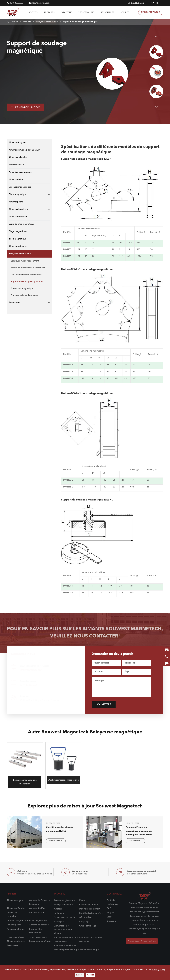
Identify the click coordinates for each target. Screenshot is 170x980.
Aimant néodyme (17, 143)
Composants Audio (89, 905)
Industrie (66, 12)
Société (125, 12)
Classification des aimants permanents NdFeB (57, 829)
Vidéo (110, 917)
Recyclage (84, 922)
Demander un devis (26, 107)
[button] (156, 36)
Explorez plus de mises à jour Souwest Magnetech (85, 808)
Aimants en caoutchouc (20, 172)
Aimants (12, 894)
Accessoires (15, 303)
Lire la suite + (53, 841)
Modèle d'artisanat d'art (91, 913)
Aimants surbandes (18, 246)
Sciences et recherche (65, 917)
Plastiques (59, 922)
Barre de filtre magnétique (22, 224)
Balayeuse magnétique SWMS (25, 261)
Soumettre (106, 705)
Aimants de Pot (16, 180)
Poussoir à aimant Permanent (25, 296)
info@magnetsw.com (41, 3)
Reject (79, 975)
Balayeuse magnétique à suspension (28, 268)
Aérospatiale (85, 917)
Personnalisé (86, 12)
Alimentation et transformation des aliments (63, 930)
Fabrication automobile (91, 938)
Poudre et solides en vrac (66, 938)
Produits (49, 12)
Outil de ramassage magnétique (26, 275)
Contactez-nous (151, 12)
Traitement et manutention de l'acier (65, 944)
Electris (83, 900)
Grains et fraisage (88, 926)
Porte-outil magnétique (22, 289)
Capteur (58, 909)
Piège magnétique (18, 232)
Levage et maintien (63, 905)
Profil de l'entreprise (112, 902)
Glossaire (111, 921)
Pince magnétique (18, 194)
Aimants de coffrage (19, 209)
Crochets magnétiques (20, 187)
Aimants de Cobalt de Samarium (24, 150)
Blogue (110, 913)
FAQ (109, 908)
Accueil (33, 12)
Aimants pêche (16, 202)
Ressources (107, 12)
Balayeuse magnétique (47, 22)
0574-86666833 (16, 3)
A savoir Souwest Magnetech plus (142, 941)
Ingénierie (84, 942)
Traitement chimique (89, 950)
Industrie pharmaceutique (67, 950)
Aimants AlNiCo (17, 165)
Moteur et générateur (65, 900)
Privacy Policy (159, 970)
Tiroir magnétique (18, 239)
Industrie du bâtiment (90, 909)
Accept (90, 975)
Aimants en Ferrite (18, 157)
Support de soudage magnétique (80, 22)
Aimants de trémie (18, 217)
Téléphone (59, 913)
